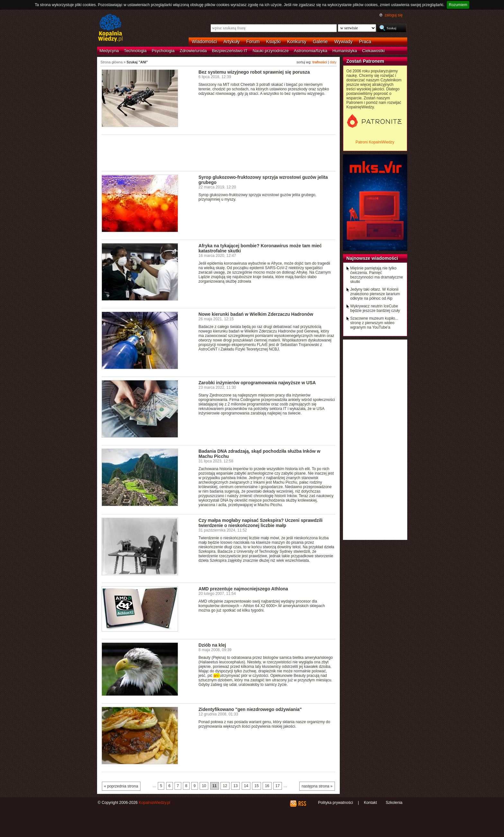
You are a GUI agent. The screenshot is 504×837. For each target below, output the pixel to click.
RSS (302, 804)
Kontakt (370, 803)
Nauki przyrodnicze (271, 51)
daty (333, 62)
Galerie (320, 41)
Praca (365, 41)
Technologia (135, 51)
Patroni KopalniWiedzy (375, 142)
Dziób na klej (212, 645)
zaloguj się (393, 15)
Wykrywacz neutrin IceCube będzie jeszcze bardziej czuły (375, 308)
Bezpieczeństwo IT (230, 51)
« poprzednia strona (121, 786)
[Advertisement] (219, 152)
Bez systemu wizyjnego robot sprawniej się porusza (254, 72)
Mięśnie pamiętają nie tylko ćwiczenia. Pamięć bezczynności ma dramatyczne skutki (377, 275)
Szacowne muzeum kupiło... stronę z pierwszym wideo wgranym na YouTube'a (374, 323)
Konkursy (297, 41)
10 (204, 786)
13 (235, 786)
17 (278, 786)
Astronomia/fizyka (310, 51)
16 (267, 786)
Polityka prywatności (335, 803)
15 (256, 786)
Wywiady (343, 41)
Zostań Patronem (365, 61)
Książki (274, 41)
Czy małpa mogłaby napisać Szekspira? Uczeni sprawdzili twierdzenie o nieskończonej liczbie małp (261, 523)
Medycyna (109, 51)
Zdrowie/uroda (193, 51)
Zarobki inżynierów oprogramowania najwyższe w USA (257, 383)
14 (246, 786)
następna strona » (317, 786)
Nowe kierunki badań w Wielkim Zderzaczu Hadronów (256, 314)
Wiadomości (204, 41)
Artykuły (232, 41)
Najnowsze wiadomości (372, 258)
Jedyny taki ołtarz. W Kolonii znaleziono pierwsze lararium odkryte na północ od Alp (375, 294)
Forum (253, 41)
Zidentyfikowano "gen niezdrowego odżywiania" (250, 709)
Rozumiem (458, 5)
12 (225, 786)
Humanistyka (345, 51)
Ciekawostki (373, 51)
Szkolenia (394, 803)
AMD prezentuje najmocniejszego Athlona (243, 589)
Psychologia (163, 51)
